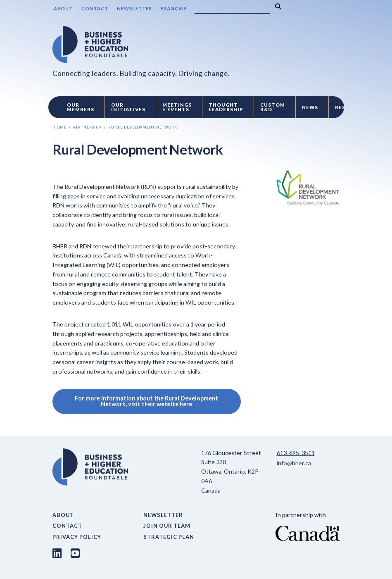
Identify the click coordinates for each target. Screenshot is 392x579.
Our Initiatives (128, 107)
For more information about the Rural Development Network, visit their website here (146, 401)
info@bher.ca (294, 463)
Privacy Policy (77, 537)
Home (60, 127)
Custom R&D (273, 107)
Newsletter (134, 8)
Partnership (87, 127)
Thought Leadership (226, 107)
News (310, 107)
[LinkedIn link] (57, 553)
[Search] (232, 8)
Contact (95, 8)
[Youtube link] (75, 553)
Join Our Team (167, 526)
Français (174, 8)
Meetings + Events (177, 107)
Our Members (81, 107)
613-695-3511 (296, 453)
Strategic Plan (169, 537)
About (63, 8)
